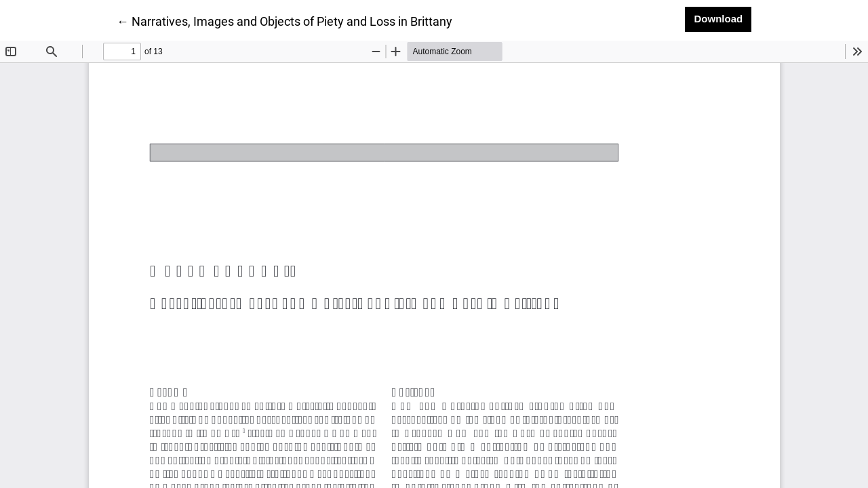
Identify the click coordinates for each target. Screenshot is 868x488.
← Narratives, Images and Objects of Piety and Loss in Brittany (284, 20)
